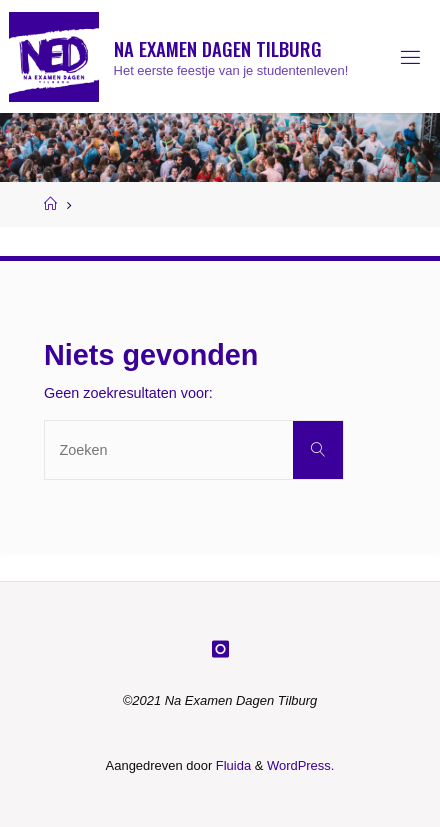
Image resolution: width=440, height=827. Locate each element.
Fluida (231, 765)
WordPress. (300, 765)
